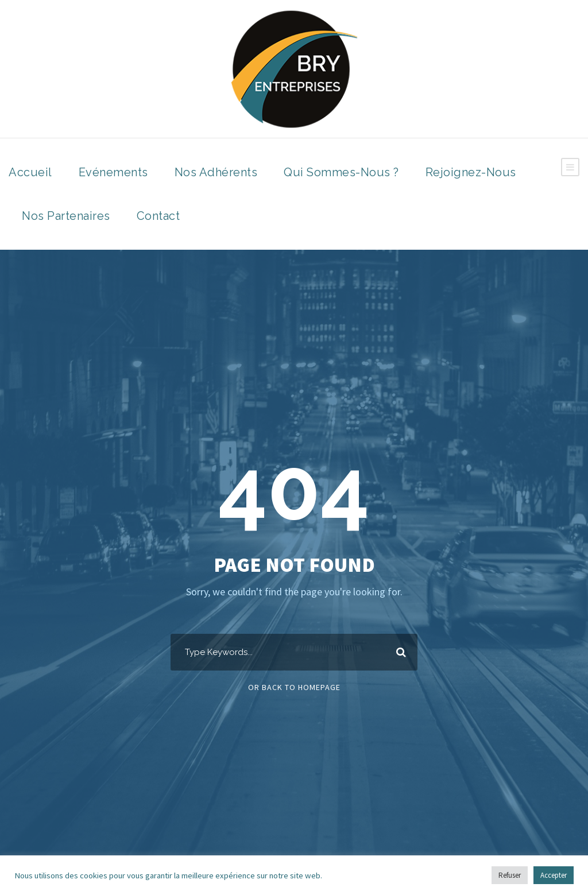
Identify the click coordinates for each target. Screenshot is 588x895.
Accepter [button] (554, 875)
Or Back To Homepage (294, 687)
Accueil (30, 172)
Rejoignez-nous (471, 172)
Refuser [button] (510, 875)
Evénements (113, 172)
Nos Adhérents (216, 172)
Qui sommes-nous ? (341, 172)
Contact (158, 216)
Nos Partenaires (66, 216)
